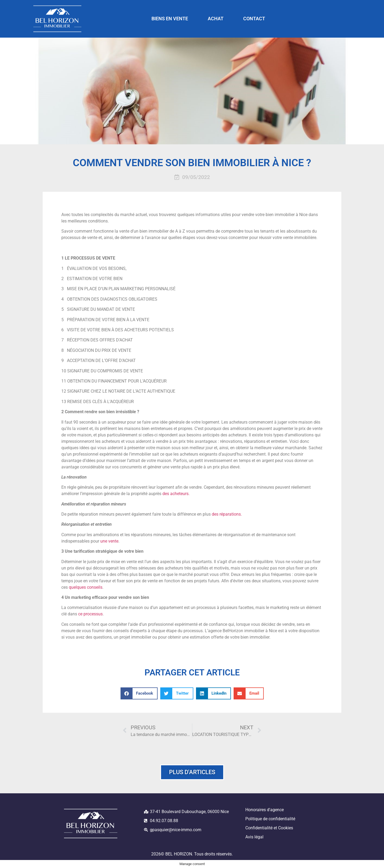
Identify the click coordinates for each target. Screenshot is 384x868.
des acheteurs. (176, 494)
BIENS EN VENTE (170, 19)
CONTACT (254, 19)
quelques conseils (86, 587)
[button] (139, 693)
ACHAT (216, 19)
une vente (109, 541)
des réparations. (227, 514)
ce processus (90, 614)
